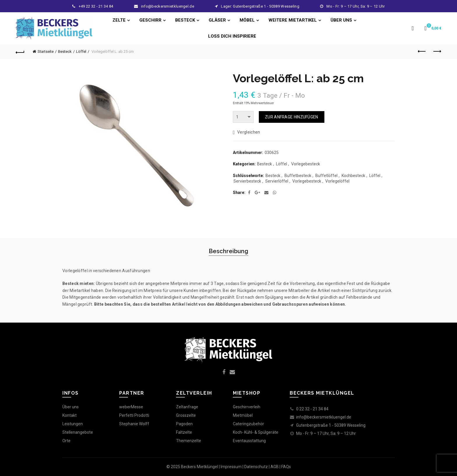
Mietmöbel (243, 415)
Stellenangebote (78, 432)
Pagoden (184, 424)
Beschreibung (228, 251)
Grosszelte (186, 415)
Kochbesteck (353, 176)
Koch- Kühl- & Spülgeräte (256, 432)
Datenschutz (256, 467)
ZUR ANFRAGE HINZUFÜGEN (292, 117)
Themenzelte (189, 441)
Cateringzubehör (248, 424)
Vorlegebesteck (306, 164)
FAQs (286, 467)
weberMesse (131, 407)
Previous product (422, 51)
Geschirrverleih (247, 407)
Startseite (46, 51)
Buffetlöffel (326, 176)
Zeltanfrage (187, 407)
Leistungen (73, 424)
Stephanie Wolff (134, 424)
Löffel (81, 51)
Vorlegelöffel (337, 181)
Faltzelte (184, 432)
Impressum (231, 467)
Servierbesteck (247, 181)
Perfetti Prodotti (134, 415)
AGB (275, 467)
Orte (66, 441)
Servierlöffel (277, 181)
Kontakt (70, 415)
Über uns (71, 407)
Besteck (65, 51)
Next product (437, 51)
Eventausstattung (249, 441)
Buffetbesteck (298, 176)
